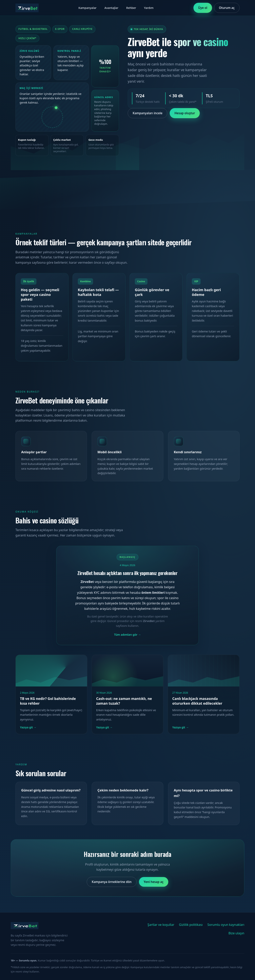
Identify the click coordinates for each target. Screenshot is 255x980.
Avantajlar (111, 8)
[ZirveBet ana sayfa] (27, 8)
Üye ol (203, 8)
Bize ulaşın (236, 933)
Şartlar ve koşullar (161, 925)
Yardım (149, 8)
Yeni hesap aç (154, 882)
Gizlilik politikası (191, 925)
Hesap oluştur (185, 113)
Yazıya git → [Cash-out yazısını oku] (104, 727)
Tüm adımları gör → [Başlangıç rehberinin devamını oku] (127, 635)
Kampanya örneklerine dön (112, 882)
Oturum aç (227, 8)
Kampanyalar (87, 8)
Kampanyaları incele (147, 113)
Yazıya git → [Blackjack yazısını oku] (180, 727)
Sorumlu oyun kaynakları (226, 925)
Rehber (131, 8)
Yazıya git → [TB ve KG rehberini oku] (28, 727)
